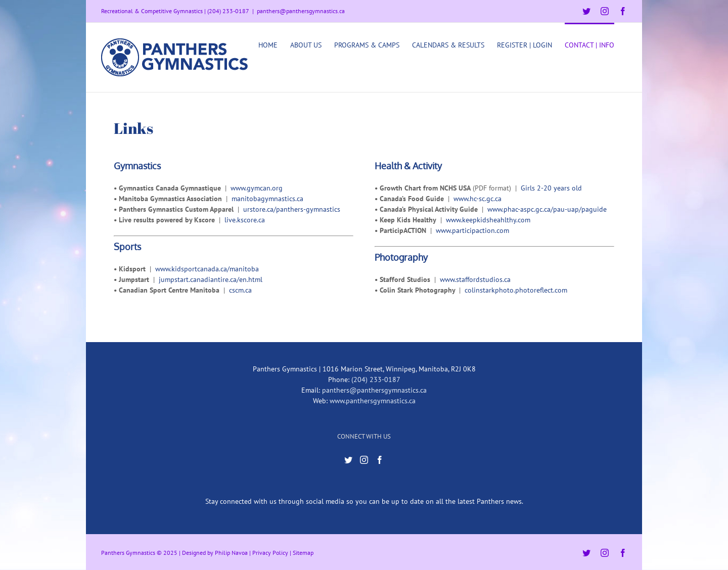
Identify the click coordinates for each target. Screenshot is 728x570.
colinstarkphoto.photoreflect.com (516, 290)
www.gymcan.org (257, 188)
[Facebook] (380, 460)
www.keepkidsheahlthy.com (488, 220)
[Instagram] (364, 460)
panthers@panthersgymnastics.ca (301, 11)
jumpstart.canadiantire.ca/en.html (211, 279)
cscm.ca (240, 290)
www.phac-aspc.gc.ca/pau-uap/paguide (547, 209)
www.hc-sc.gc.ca (477, 199)
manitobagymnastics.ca (267, 199)
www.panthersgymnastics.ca (373, 401)
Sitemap (303, 553)
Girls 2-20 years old (551, 188)
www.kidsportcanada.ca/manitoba (207, 269)
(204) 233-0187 (376, 379)
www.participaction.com (472, 230)
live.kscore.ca (245, 220)
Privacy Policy (270, 553)
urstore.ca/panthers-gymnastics (292, 209)
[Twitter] (348, 460)
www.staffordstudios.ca (475, 279)
